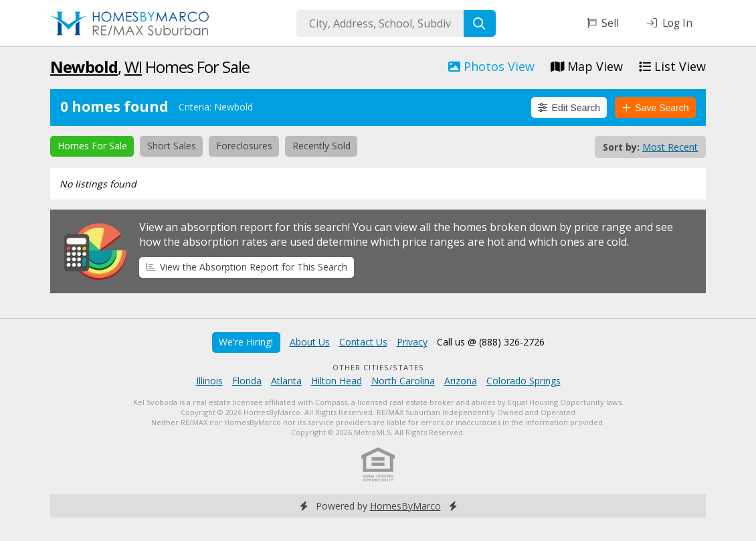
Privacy (412, 342)
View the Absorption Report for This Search (247, 267)
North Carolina (403, 381)
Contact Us (363, 342)
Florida (247, 381)
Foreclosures (244, 146)
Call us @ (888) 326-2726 (491, 342)
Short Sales (172, 146)
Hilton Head (337, 381)
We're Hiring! (246, 342)
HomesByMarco (405, 506)
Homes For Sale (92, 146)
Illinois (209, 381)
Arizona (461, 381)
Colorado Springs (524, 381)
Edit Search (569, 108)
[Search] (480, 23)
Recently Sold (321, 146)
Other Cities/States (378, 367)
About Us (310, 342)
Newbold (84, 67)
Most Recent (670, 147)
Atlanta (286, 381)
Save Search (656, 108)
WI (133, 67)
